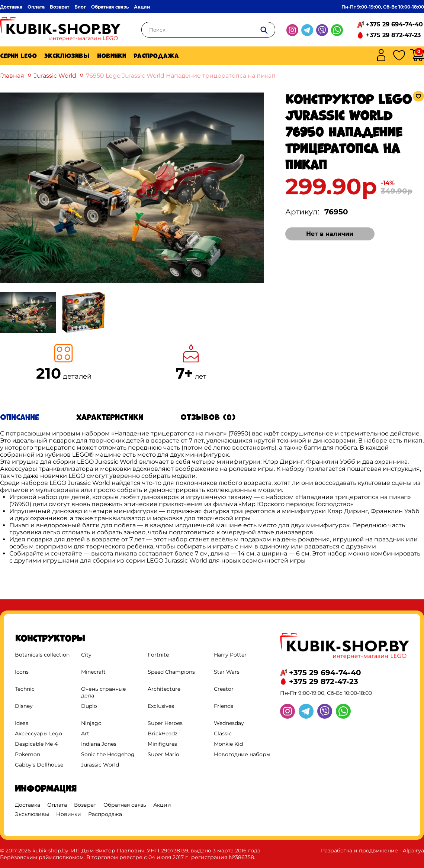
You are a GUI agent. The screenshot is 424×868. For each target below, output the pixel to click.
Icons (22, 672)
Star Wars (227, 672)
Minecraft (93, 672)
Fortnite (158, 655)
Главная (12, 76)
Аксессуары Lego (38, 733)
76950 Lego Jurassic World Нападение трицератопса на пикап (181, 76)
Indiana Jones (99, 744)
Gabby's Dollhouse (39, 765)
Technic (25, 689)
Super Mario (163, 754)
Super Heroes (165, 723)
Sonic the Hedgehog (108, 754)
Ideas (22, 723)
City (86, 655)
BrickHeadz (163, 733)
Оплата (36, 7)
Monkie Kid (228, 744)
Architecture (164, 689)
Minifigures (162, 744)
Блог (80, 7)
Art (85, 733)
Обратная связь (110, 7)
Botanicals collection (42, 655)
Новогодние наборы (242, 754)
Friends (224, 706)
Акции (142, 7)
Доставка (11, 7)
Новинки (112, 56)
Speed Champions (171, 672)
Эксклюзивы (67, 56)
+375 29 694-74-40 (394, 24)
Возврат (60, 7)
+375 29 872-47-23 (393, 35)
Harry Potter (230, 655)
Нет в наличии (330, 234)
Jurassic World (55, 76)
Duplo (89, 706)
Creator (224, 689)
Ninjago (91, 723)
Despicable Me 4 (36, 744)
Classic (223, 733)
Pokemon (28, 754)
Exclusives (161, 706)
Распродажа (156, 56)
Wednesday (229, 723)
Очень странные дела (104, 692)
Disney (24, 706)
